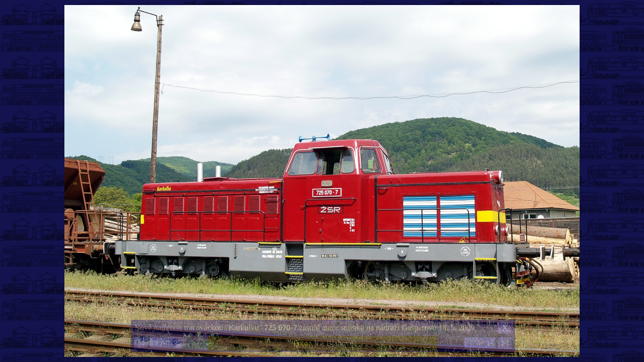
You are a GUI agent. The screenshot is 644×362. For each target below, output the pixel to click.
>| (505, 343)
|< (141, 343)
